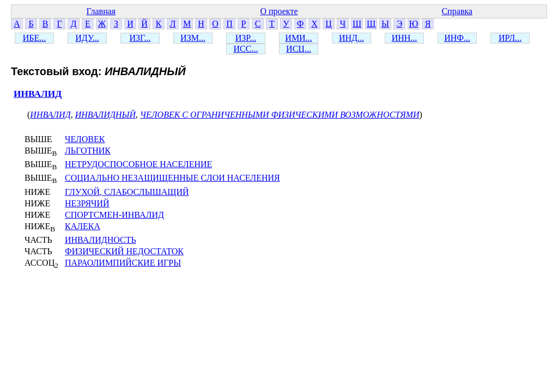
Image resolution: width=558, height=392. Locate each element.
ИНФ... (457, 38)
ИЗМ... (193, 38)
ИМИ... (298, 38)
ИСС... (246, 49)
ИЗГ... (140, 38)
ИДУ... (87, 38)
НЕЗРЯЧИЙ (87, 203)
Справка (457, 11)
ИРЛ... (510, 38)
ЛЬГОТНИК (88, 151)
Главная (101, 11)
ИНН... (405, 38)
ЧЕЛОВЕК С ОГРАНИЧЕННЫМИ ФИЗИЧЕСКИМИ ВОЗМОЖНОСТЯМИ (280, 115)
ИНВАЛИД (38, 94)
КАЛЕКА (83, 226)
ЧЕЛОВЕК (85, 139)
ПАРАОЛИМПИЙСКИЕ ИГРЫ (123, 263)
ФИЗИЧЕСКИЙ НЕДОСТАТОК (124, 251)
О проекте (279, 11)
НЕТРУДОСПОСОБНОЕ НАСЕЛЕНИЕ (138, 164)
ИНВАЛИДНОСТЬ (101, 240)
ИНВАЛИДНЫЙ (105, 115)
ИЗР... (246, 38)
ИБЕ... (35, 38)
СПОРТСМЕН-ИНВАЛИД (114, 215)
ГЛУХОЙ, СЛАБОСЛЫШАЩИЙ (127, 192)
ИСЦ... (299, 49)
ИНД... (351, 38)
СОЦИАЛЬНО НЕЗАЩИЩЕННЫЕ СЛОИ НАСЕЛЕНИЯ (172, 178)
